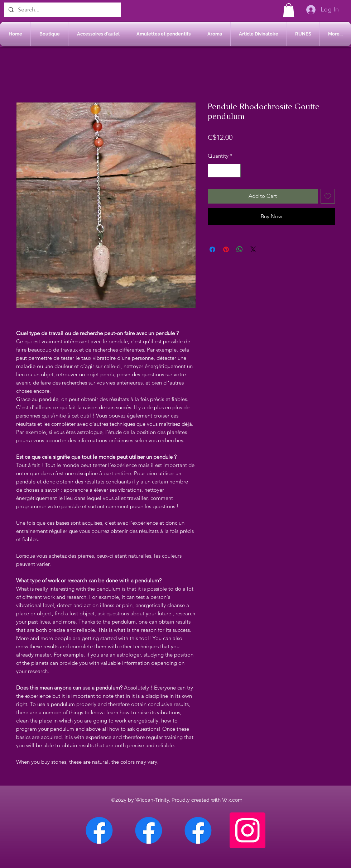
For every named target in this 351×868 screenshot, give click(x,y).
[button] (289, 10)
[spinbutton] (224, 171)
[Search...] (62, 10)
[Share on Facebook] (212, 249)
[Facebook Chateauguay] (99, 830)
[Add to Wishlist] (328, 196)
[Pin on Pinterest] (226, 249)
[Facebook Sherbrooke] (149, 830)
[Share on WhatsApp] (240, 249)
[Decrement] (214, 171)
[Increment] (235, 171)
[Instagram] (247, 830)
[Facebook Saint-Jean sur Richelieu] (198, 830)
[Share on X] (253, 249)
